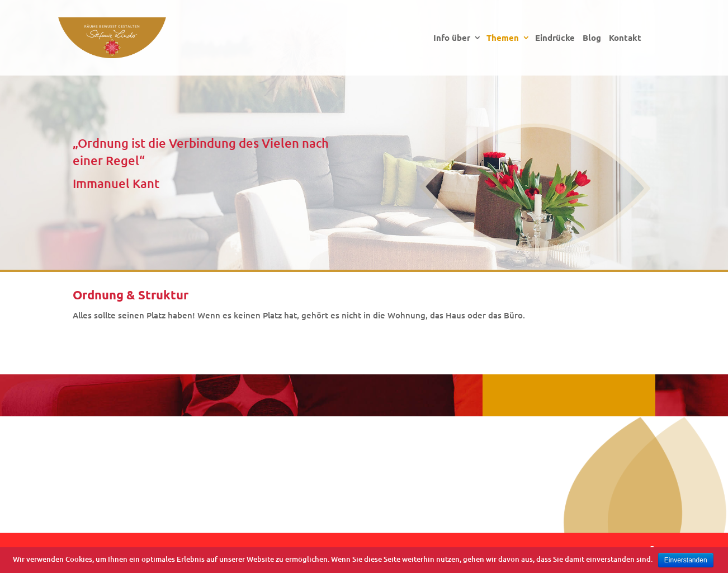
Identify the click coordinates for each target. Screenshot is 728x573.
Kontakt (625, 38)
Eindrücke (555, 38)
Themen (503, 38)
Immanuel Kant (116, 183)
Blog (592, 38)
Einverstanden (686, 560)
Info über (452, 38)
